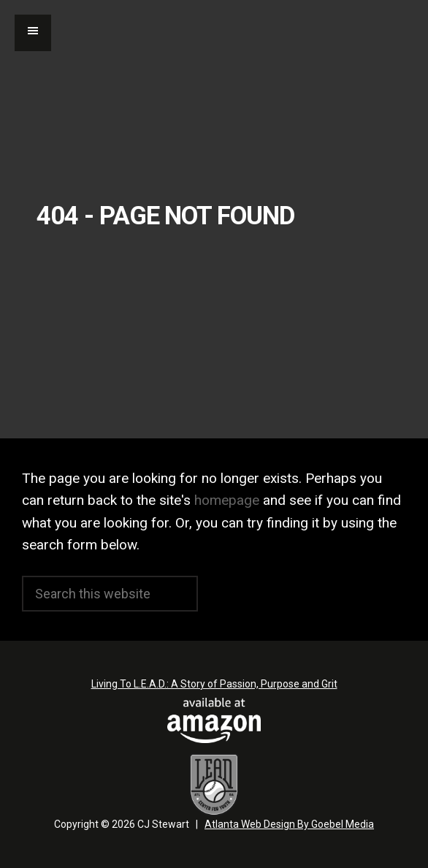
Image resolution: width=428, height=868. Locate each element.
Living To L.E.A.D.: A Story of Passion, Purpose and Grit (214, 684)
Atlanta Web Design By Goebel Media (289, 824)
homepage (227, 500)
